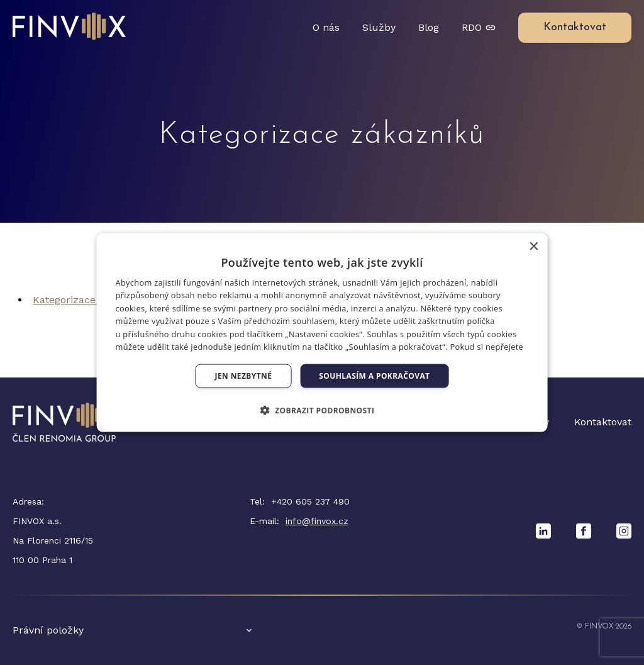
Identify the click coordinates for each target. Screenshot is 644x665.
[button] (322, 410)
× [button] (533, 246)
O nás (326, 27)
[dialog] (322, 332)
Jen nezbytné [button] (244, 376)
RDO (479, 27)
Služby (379, 27)
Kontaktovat (603, 422)
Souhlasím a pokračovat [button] (374, 376)
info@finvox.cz (317, 521)
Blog (429, 27)
